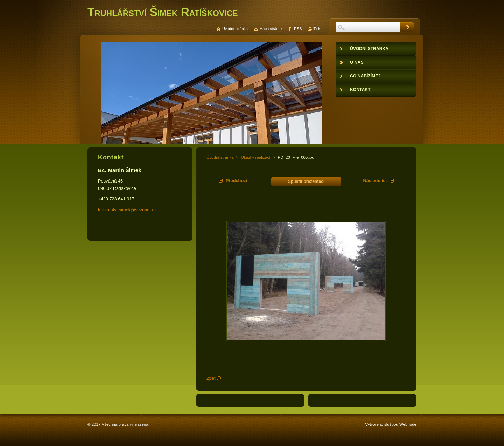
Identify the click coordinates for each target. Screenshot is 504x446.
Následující (375, 181)
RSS (298, 29)
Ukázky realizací (256, 157)
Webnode (408, 424)
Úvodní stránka (220, 157)
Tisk (317, 29)
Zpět (211, 378)
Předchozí (236, 181)
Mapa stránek (271, 29)
